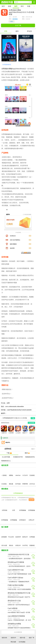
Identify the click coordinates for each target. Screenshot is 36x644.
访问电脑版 (22, 642)
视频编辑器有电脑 (30, 457)
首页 (3, 6)
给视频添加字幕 (18, 457)
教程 (27, 453)
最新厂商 (31, 638)
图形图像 (15, 19)
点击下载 (18, 25)
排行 (22, 6)
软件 (16, 6)
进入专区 (31, 500)
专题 (29, 6)
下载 (9, 453)
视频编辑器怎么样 (6, 461)
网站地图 (13, 642)
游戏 (10, 6)
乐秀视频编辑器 (7, 65)
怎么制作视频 (6, 457)
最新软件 (13, 638)
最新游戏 (4, 638)
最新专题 (22, 638)
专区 (18, 449)
